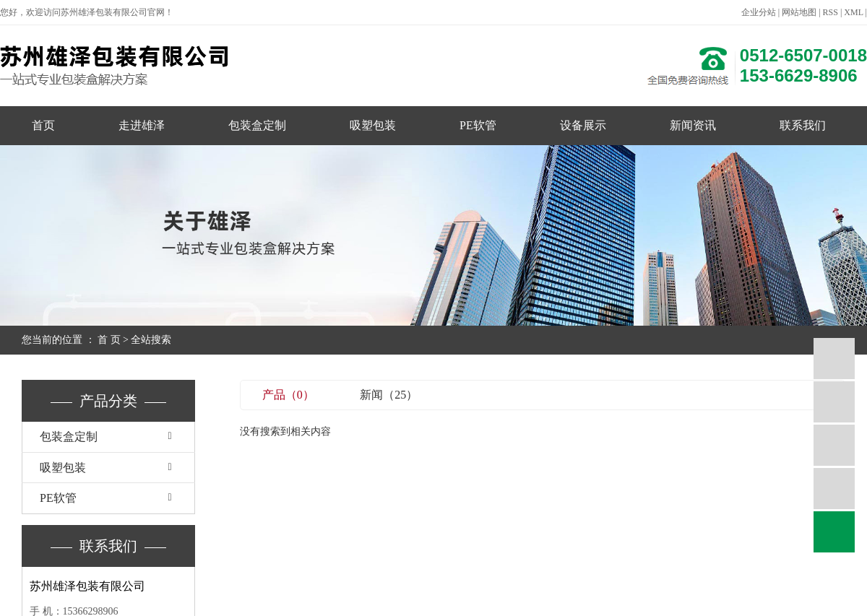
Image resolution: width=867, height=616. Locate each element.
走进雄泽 (142, 125)
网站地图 (799, 12)
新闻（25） (389, 395)
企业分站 (759, 12)
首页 (43, 125)
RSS (831, 12)
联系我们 (803, 125)
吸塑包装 (373, 125)
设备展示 (583, 125)
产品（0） (288, 395)
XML (853, 12)
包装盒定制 (257, 125)
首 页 (109, 340)
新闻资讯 (693, 125)
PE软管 (478, 125)
